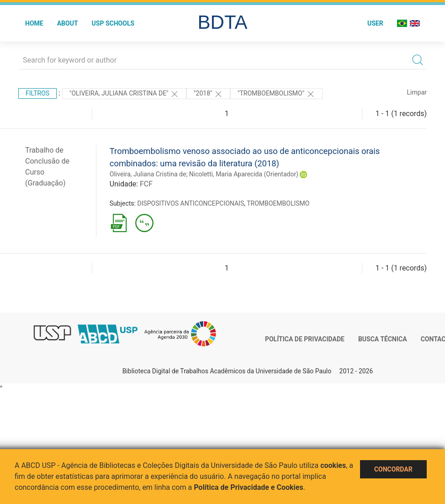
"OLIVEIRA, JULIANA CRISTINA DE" (124, 94)
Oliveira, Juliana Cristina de (148, 174)
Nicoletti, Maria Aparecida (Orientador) (244, 174)
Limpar (417, 92)
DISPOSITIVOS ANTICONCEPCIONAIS (191, 203)
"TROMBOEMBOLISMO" (276, 94)
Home (34, 23)
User (375, 23)
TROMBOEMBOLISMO (278, 203)
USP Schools (113, 23)
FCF (146, 184)
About (68, 23)
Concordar (393, 469)
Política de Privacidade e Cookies (249, 487)
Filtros (37, 93)
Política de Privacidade (305, 339)
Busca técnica (383, 339)
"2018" (208, 94)
